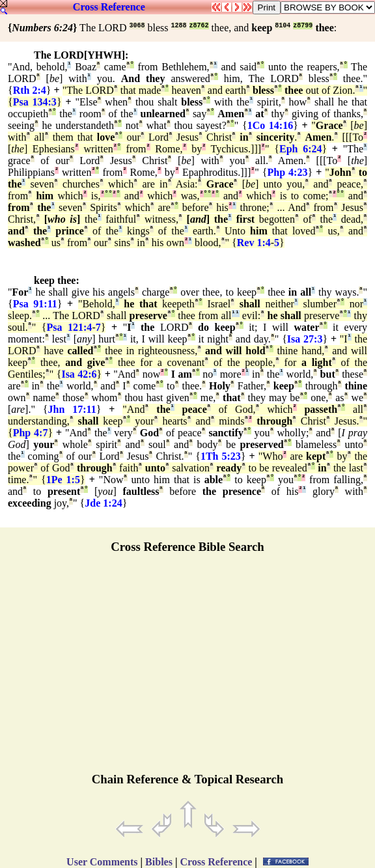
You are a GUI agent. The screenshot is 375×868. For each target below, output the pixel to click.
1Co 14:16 (271, 125)
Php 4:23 (288, 172)
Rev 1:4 (254, 243)
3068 (137, 26)
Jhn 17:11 (72, 409)
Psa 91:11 (35, 304)
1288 (179, 26)
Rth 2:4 (30, 90)
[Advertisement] (187, 669)
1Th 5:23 (221, 456)
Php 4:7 (31, 433)
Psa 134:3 (35, 102)
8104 (283, 26)
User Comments (102, 862)
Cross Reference (109, 7)
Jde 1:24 (103, 503)
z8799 (303, 26)
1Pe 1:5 (63, 480)
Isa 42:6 (79, 374)
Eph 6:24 (300, 149)
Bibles (159, 862)
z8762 (199, 26)
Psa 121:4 (69, 327)
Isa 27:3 (305, 339)
